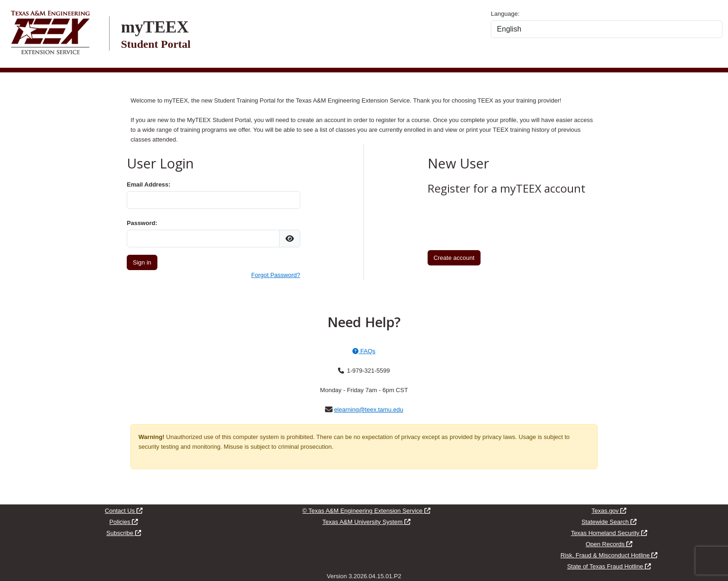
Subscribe (123, 533)
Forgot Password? (276, 275)
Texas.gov (609, 511)
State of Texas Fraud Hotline (609, 566)
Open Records (609, 544)
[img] (290, 239)
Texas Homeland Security (609, 533)
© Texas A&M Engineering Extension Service (366, 511)
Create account (454, 258)
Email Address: (149, 184)
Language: (505, 14)
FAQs (364, 351)
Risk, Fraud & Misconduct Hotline (609, 555)
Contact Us (124, 511)
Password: (142, 223)
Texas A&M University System (366, 522)
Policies (124, 522)
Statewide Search (609, 522)
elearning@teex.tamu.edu (368, 410)
